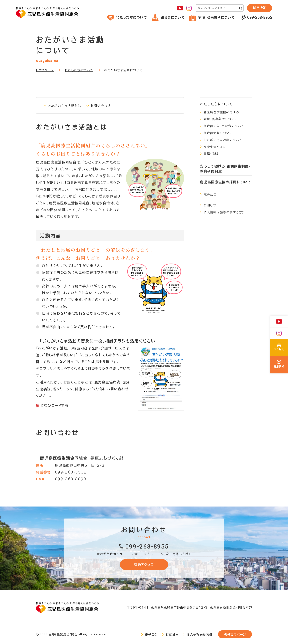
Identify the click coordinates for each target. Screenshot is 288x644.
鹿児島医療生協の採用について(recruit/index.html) (279, 365)
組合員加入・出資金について (224, 126)
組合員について (168, 17)
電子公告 (210, 194)
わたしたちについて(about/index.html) (279, 348)
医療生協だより (215, 147)
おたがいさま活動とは (66, 106)
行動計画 (172, 635)
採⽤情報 (259, 8)
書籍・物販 (211, 154)
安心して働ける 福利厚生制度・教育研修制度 (225, 169)
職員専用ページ (235, 635)
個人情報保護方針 (200, 635)
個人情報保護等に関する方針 (224, 212)
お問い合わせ (105, 106)
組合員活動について (218, 133)
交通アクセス (144, 565)
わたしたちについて (127, 17)
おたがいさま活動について (223, 140)
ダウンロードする (55, 406)
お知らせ (210, 205)
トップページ (45, 70)
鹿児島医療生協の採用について (226, 182)
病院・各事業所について (212, 17)
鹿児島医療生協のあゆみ (221, 112)
